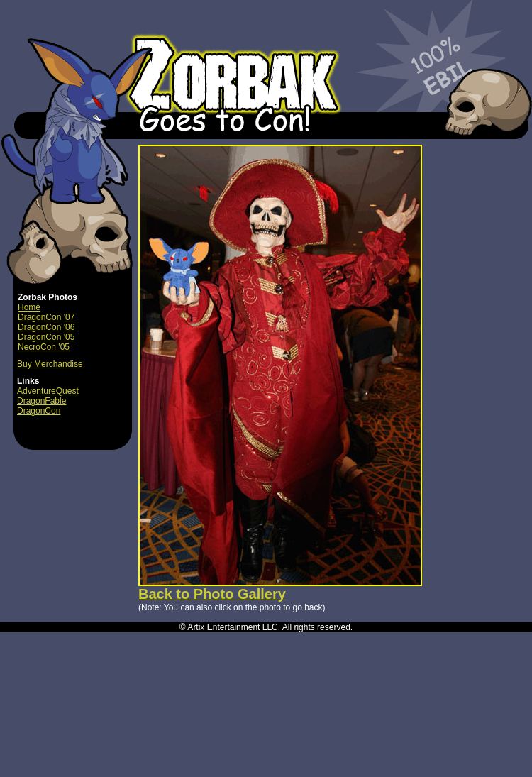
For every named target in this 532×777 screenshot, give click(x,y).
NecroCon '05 (44, 347)
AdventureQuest (48, 391)
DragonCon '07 (46, 317)
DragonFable (41, 401)
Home (29, 307)
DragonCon (39, 411)
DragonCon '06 (46, 327)
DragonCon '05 (46, 337)
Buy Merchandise (50, 364)
